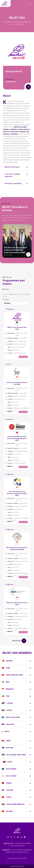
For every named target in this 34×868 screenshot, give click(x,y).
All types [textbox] (7, 303)
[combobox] (17, 303)
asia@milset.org (11, 82)
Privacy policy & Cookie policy (17, 858)
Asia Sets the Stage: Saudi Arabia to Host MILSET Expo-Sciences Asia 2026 (15, 250)
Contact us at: (10, 79)
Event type (6, 300)
